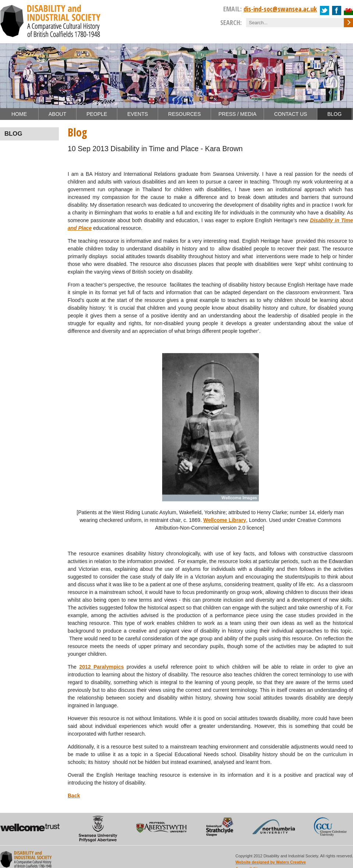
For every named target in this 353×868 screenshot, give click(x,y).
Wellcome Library (225, 520)
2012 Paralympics (102, 667)
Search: (231, 22)
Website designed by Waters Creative (270, 862)
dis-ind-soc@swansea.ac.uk (280, 9)
